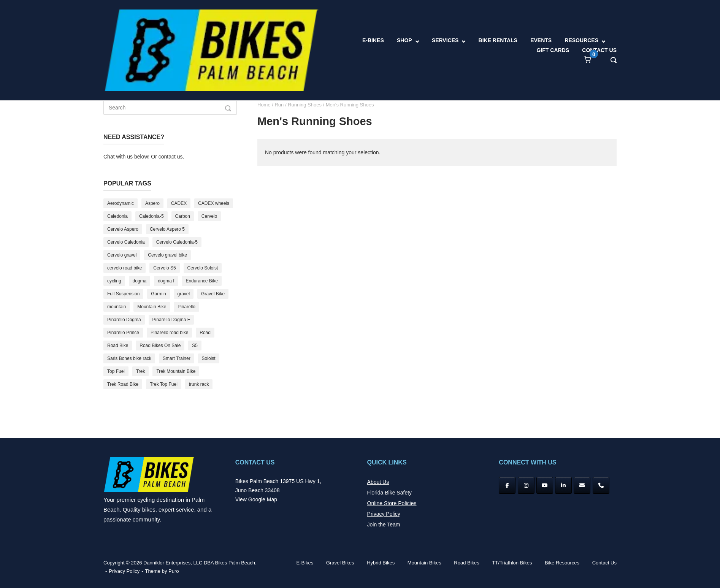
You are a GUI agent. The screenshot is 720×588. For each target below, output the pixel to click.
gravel (184, 294)
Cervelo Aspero (123, 229)
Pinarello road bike (169, 333)
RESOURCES (581, 40)
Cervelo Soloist (203, 268)
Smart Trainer (177, 358)
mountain (117, 307)
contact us (171, 157)
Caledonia (117, 216)
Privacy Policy (384, 514)
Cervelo (209, 216)
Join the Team (384, 525)
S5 (195, 346)
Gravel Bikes (340, 563)
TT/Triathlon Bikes (512, 563)
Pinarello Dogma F (171, 320)
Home (264, 105)
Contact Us (604, 563)
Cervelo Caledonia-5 (177, 242)
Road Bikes (466, 563)
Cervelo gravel (122, 255)
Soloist (209, 358)
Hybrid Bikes (381, 563)
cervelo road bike (124, 268)
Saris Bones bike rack (129, 358)
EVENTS (541, 40)
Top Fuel (116, 371)
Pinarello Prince (123, 333)
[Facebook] (507, 485)
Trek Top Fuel (164, 384)
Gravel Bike (213, 294)
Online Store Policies (392, 503)
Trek (141, 371)
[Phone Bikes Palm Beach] (601, 485)
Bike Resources (562, 563)
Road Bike (118, 346)
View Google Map (256, 499)
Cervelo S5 (164, 268)
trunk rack (199, 384)
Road (205, 333)
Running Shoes (305, 105)
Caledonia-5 (151, 216)
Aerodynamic (121, 203)
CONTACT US (599, 50)
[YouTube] (545, 485)
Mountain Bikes (424, 563)
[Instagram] (526, 485)
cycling (114, 281)
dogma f (166, 281)
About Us (378, 482)
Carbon (183, 216)
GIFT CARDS (553, 50)
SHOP (404, 40)
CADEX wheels (214, 203)
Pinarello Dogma (124, 320)
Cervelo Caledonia (126, 242)
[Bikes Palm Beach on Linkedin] (563, 485)
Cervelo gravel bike (167, 255)
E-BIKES (373, 40)
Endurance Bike (202, 281)
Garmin (158, 294)
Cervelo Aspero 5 (167, 229)
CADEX (179, 203)
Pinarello (186, 307)
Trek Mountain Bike (176, 371)
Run (279, 105)
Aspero (152, 203)
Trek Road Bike (123, 384)
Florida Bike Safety (390, 493)
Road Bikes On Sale (160, 346)
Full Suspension (123, 294)
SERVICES (445, 40)
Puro (174, 571)
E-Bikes (305, 563)
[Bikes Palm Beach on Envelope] (582, 485)
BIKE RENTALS (498, 40)
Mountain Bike (152, 307)
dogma (140, 281)
